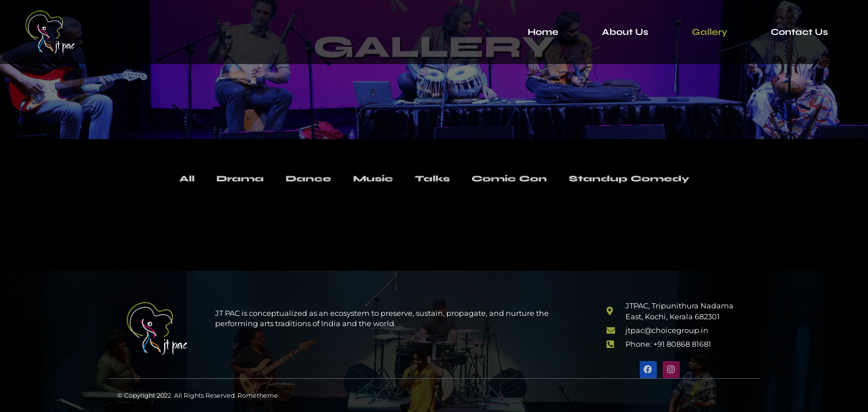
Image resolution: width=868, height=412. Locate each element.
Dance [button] (300, 179)
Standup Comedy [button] (640, 179)
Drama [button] (228, 179)
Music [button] (368, 179)
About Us (625, 32)
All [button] (171, 179)
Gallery (710, 32)
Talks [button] (431, 179)
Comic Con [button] (512, 179)
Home (543, 32)
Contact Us (799, 32)
